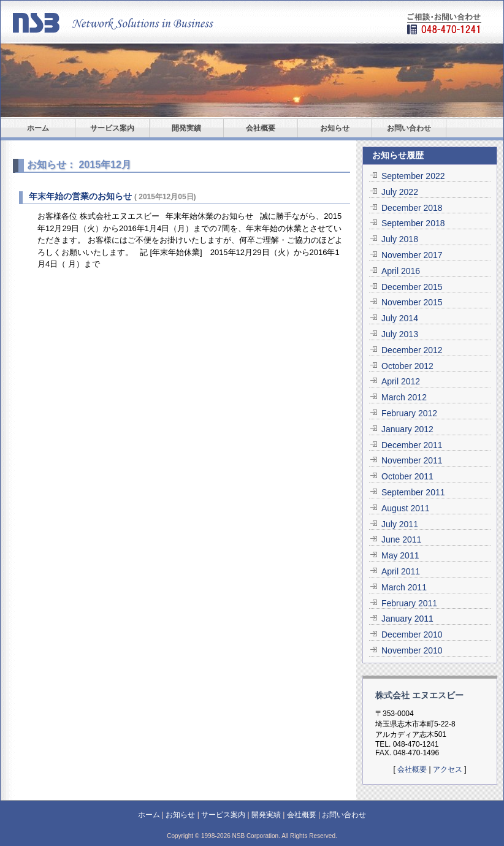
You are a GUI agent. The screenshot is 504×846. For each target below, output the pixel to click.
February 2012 (409, 413)
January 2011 (407, 619)
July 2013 (400, 334)
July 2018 (400, 239)
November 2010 (412, 650)
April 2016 (401, 271)
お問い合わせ (409, 128)
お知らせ (335, 128)
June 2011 (401, 539)
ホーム (38, 128)
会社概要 (261, 128)
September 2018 (413, 223)
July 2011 (400, 524)
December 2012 (412, 350)
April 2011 (401, 571)
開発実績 (186, 128)
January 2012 (407, 429)
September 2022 (413, 176)
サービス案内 (112, 128)
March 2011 (404, 587)
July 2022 (400, 192)
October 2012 (407, 366)
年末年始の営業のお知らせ (80, 196)
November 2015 (412, 302)
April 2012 (401, 381)
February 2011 (409, 603)
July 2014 (400, 318)
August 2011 (406, 508)
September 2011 (413, 492)
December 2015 (412, 287)
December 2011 (412, 445)
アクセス (448, 769)
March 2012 (404, 397)
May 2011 (400, 555)
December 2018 (412, 208)
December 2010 (412, 634)
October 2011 (407, 476)
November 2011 (412, 460)
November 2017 (412, 255)
